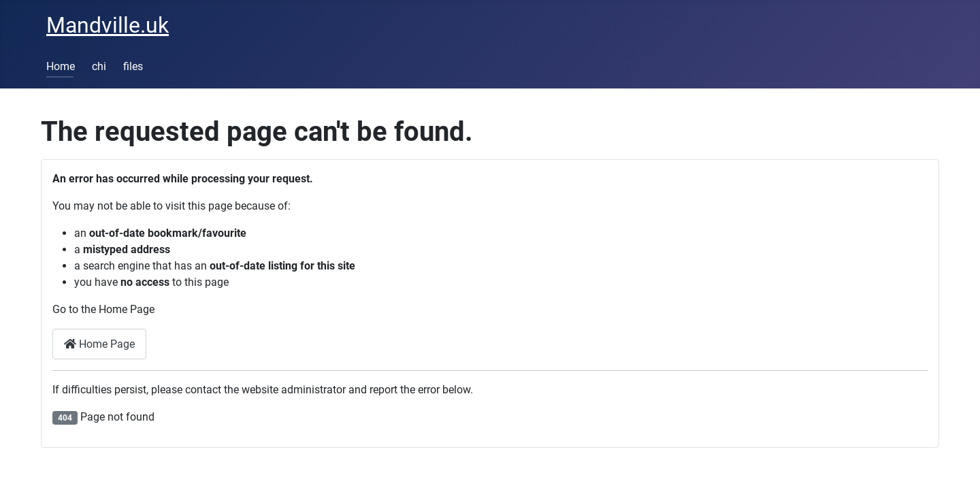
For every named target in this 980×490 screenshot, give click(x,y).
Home (61, 66)
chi (99, 66)
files (133, 66)
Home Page (99, 344)
